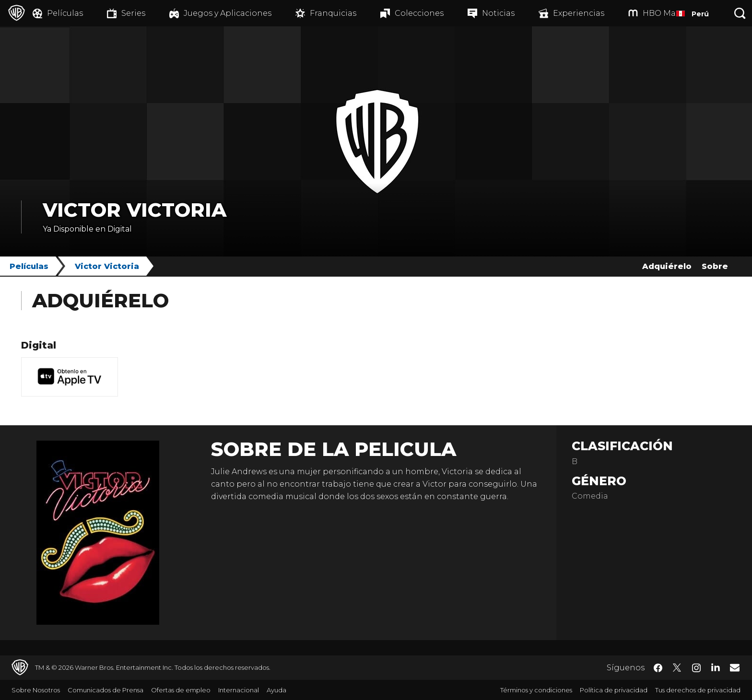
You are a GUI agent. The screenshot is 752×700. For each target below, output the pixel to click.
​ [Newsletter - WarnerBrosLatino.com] (735, 667)
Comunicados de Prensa (106, 690)
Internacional (239, 690)
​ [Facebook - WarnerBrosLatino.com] (658, 668)
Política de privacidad (614, 690)
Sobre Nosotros (36, 690)
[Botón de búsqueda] (740, 13)
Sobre (715, 266)
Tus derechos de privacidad (698, 690)
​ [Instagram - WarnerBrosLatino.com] (696, 668)
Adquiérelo (667, 266)
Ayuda (276, 690)
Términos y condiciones (536, 690)
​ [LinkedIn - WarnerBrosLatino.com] (716, 667)
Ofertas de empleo (181, 690)
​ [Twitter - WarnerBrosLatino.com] (677, 668)
